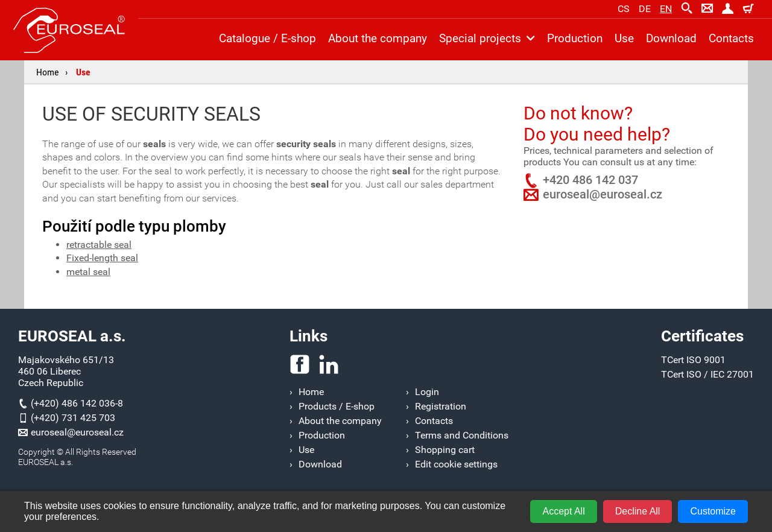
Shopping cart (445, 450)
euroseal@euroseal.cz (603, 194)
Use (83, 72)
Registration (441, 406)
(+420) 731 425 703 (73, 418)
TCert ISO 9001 (693, 360)
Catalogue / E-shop (267, 38)
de (645, 9)
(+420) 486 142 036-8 (77, 403)
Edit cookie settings (456, 464)
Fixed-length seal (102, 258)
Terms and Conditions (462, 435)
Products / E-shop (337, 406)
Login (427, 392)
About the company (378, 38)
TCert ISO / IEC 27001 (707, 374)
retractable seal (99, 245)
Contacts (731, 38)
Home (48, 72)
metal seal (88, 272)
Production (575, 38)
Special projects (487, 38)
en (666, 9)
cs (624, 9)
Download (671, 38)
